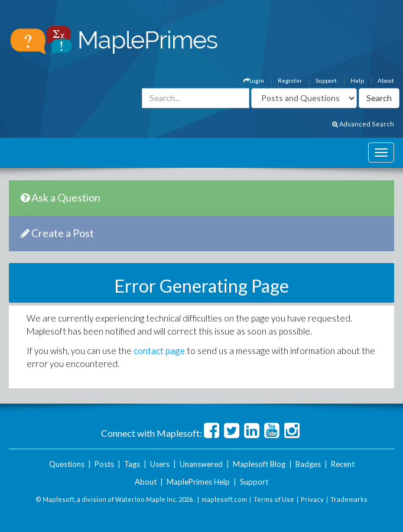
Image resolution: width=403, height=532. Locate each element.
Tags (132, 464)
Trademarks (349, 499)
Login (254, 80)
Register (290, 80)
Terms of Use (274, 499)
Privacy (312, 499)
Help (357, 80)
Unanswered (201, 464)
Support (326, 80)
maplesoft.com (224, 499)
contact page (159, 351)
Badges (308, 464)
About (386, 80)
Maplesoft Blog (259, 464)
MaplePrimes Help (198, 482)
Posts (104, 464)
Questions (67, 464)
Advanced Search (363, 124)
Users (160, 464)
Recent (343, 464)
